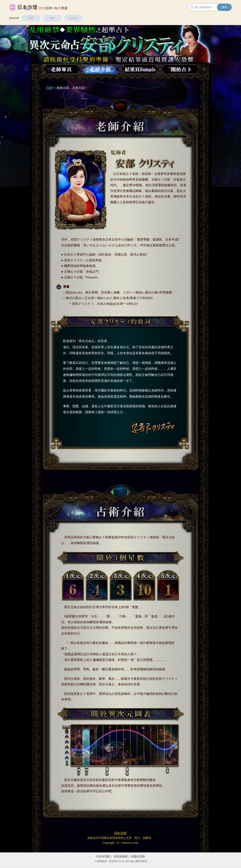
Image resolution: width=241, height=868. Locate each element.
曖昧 (52, 18)
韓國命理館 (138, 856)
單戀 (31, 18)
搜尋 (224, 7)
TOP (49, 88)
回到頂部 (121, 833)
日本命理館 (103, 856)
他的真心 (74, 18)
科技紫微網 (121, 856)
